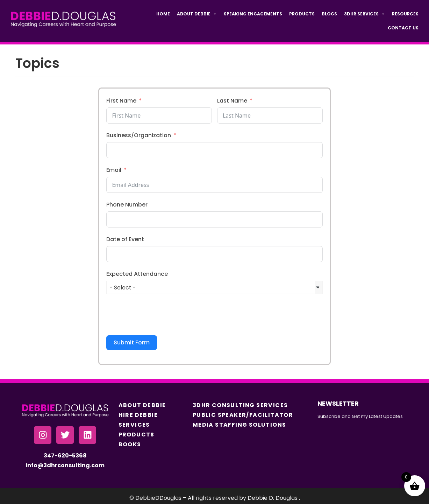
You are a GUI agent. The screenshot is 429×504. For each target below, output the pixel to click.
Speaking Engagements (253, 14)
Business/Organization (139, 135)
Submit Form (132, 342)
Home (163, 14)
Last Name (232, 101)
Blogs (329, 14)
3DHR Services (364, 14)
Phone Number (127, 205)
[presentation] (159, 315)
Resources (405, 14)
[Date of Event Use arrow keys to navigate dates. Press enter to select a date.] (214, 254)
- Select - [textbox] (123, 288)
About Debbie (197, 14)
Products (302, 14)
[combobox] (214, 287)
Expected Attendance (137, 274)
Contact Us (403, 28)
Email (114, 170)
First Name (121, 101)
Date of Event (125, 239)
